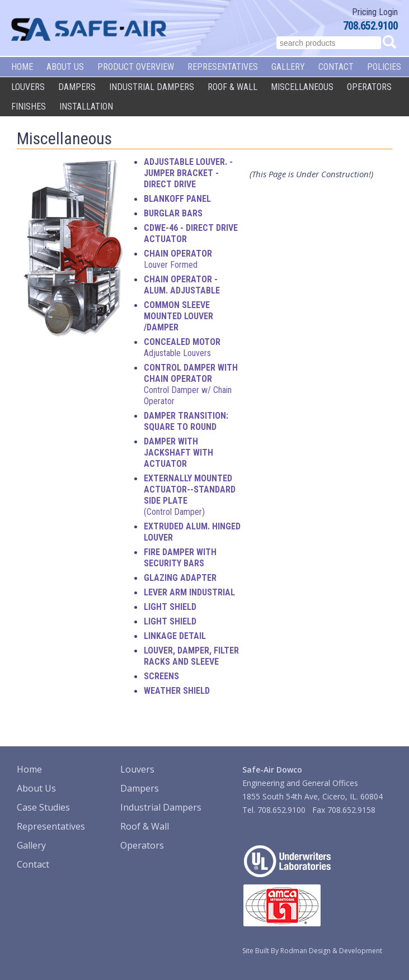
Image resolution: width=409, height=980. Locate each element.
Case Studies (43, 807)
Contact (336, 67)
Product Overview (136, 67)
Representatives (223, 67)
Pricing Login (375, 12)
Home (22, 67)
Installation (86, 106)
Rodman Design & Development (331, 951)
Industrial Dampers (152, 87)
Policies (384, 67)
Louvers (28, 87)
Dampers (77, 87)
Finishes (29, 106)
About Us (65, 67)
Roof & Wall (232, 87)
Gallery (288, 67)
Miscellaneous (302, 87)
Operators (369, 87)
